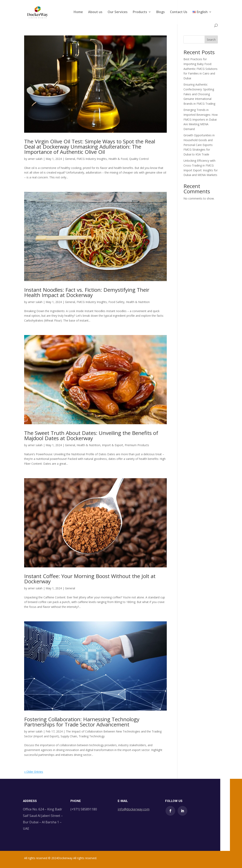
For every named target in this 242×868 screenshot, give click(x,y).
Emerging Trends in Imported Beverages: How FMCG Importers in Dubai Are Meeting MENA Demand (201, 119)
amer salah (35, 159)
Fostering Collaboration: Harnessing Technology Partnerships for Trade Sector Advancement (82, 722)
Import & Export (113, 445)
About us (95, 12)
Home (78, 12)
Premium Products (137, 445)
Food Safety (116, 302)
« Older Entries (34, 772)
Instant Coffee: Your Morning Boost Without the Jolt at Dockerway (90, 579)
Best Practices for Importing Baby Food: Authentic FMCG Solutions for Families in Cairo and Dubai (200, 69)
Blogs (161, 12)
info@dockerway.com (134, 809)
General (70, 159)
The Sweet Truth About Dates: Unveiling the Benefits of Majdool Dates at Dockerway (91, 436)
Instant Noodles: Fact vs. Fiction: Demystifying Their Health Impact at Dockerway (87, 292)
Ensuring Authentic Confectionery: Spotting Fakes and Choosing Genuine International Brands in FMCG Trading (199, 94)
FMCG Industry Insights (92, 159)
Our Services (118, 12)
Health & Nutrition (138, 302)
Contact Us (179, 12)
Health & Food (118, 159)
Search (211, 40)
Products (140, 12)
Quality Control (139, 159)
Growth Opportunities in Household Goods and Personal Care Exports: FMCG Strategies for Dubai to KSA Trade (199, 145)
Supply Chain (69, 736)
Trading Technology (92, 736)
